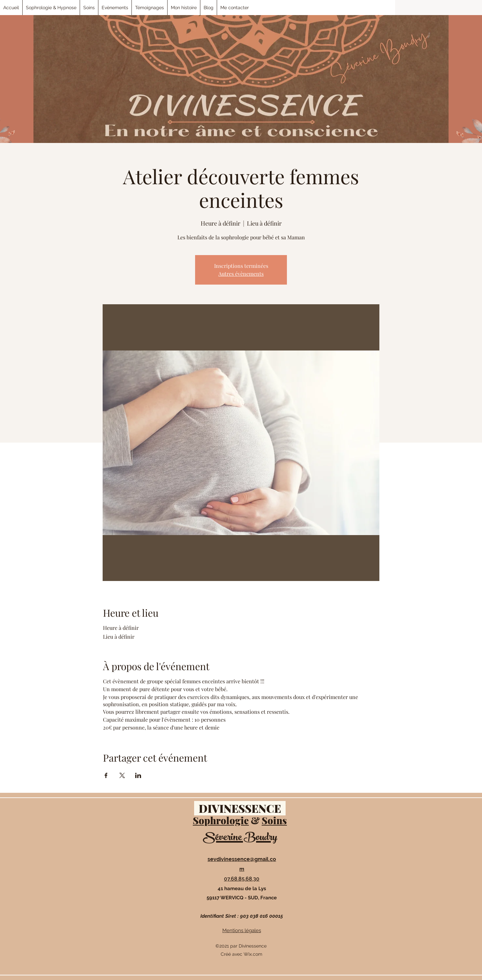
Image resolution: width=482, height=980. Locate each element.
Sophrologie (221, 820)
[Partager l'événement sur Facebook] (106, 775)
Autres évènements (241, 274)
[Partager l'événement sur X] (122, 775)
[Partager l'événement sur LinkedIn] (138, 775)
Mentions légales (242, 930)
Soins (274, 820)
